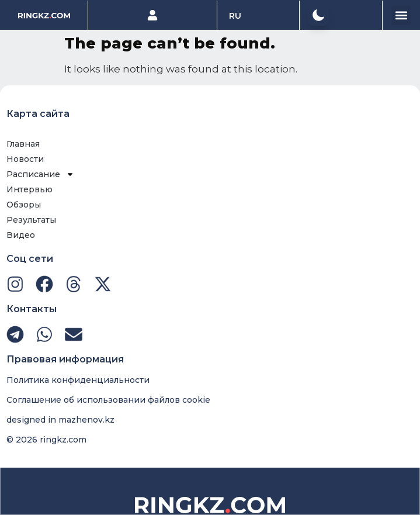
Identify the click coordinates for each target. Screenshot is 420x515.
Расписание (40, 174)
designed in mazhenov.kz (60, 420)
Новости (25, 159)
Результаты (31, 220)
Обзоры (24, 205)
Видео (21, 235)
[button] (318, 15)
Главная (23, 144)
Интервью (29, 189)
